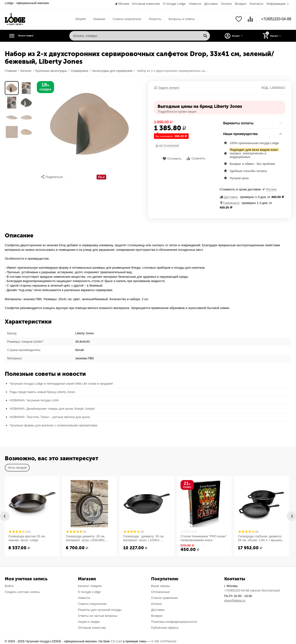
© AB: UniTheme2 (164, 641)
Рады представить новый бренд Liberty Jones (42, 391)
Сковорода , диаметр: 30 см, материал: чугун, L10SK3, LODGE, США (144, 538)
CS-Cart (116, 641)
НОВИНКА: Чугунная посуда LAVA (34, 400)
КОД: (265, 87)
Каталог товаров (35, 35)
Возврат (241, 4)
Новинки (97, 18)
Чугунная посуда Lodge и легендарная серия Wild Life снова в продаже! (61, 383)
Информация (276, 4)
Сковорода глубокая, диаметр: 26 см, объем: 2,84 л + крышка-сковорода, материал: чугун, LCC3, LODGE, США (260, 538)
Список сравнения (164, 597)
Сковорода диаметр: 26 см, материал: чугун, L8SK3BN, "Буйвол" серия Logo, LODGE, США (87, 538)
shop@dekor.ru (235, 600)
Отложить (172, 158)
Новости (195, 4)
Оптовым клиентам (146, 4)
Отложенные (160, 591)
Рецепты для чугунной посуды (100, 609)
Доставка (211, 4)
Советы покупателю (125, 18)
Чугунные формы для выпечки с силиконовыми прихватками (53, 425)
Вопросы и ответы (180, 18)
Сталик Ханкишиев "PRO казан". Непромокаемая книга (204, 538)
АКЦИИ (78, 18)
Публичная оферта (165, 627)
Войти (9, 585)
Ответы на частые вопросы (98, 615)
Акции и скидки (89, 621)
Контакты (257, 4)
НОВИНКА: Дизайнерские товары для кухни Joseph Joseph (52, 408)
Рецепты (153, 18)
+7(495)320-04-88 (274, 19)
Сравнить (196, 158)
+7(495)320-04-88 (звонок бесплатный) (252, 590)
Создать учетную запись (22, 591)
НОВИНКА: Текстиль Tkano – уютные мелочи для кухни (50, 416)
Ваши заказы (161, 585)
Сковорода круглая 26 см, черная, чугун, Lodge (27, 538)
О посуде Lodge (174, 4)
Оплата (226, 4)
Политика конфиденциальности (174, 621)
